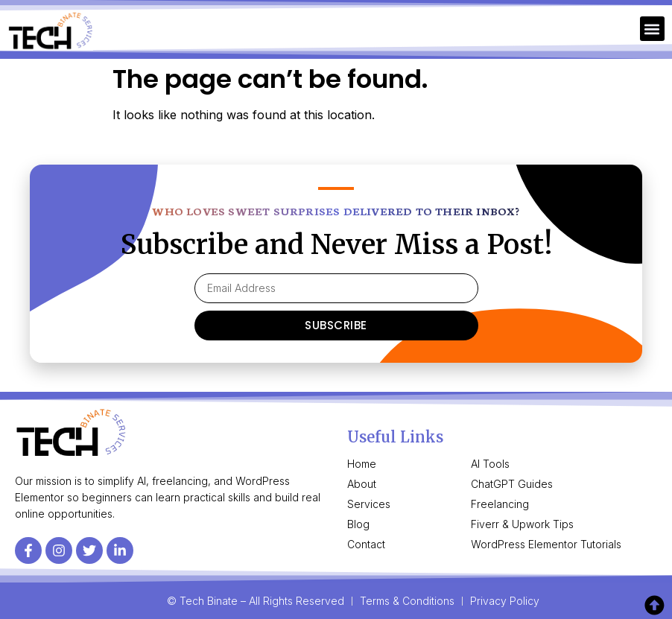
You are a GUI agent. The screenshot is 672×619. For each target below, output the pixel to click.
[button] (652, 29)
